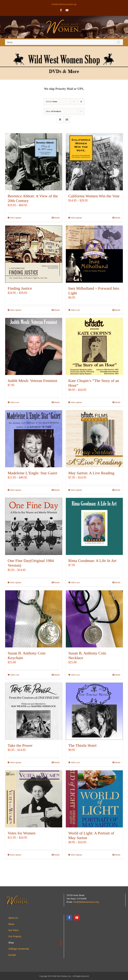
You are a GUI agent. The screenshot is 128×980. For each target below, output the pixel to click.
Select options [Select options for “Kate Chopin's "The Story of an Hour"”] (76, 402)
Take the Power (20, 745)
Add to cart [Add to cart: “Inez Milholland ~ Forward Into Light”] (75, 310)
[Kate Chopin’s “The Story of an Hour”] (94, 346)
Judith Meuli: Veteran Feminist (32, 381)
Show (54, 111)
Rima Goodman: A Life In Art (92, 561)
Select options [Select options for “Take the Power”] (16, 762)
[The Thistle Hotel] (94, 711)
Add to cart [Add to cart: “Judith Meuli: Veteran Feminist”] (14, 402)
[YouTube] (77, 918)
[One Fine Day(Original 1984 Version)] (34, 526)
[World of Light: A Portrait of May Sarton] (94, 799)
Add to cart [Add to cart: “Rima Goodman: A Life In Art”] (75, 582)
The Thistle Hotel (82, 745)
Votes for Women (22, 833)
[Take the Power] (34, 711)
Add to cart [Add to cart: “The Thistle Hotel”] (75, 762)
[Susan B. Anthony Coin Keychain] (34, 619)
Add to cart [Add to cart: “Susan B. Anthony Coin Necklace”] (75, 675)
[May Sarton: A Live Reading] (94, 439)
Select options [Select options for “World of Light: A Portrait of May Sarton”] (76, 855)
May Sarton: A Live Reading (91, 473)
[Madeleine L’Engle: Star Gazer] (34, 439)
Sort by (52, 102)
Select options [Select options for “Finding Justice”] (16, 310)
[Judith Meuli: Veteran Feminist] (34, 346)
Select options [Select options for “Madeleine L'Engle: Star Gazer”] (16, 490)
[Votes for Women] (34, 799)
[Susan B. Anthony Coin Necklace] (94, 619)
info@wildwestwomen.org (64, 4)
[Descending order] (81, 102)
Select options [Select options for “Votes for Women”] (16, 855)
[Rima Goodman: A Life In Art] (94, 526)
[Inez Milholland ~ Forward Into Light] (94, 254)
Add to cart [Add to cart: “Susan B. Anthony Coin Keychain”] (14, 675)
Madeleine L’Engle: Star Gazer (32, 473)
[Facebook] (69, 918)
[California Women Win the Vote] (94, 162)
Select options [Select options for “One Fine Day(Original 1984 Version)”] (16, 582)
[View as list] (67, 120)
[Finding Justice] (34, 254)
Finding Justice (20, 288)
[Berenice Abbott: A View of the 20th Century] (34, 162)
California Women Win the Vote (94, 196)
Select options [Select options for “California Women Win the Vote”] (76, 218)
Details (57, 218)
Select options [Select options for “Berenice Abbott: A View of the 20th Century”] (16, 218)
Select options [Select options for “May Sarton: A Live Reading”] (76, 490)
